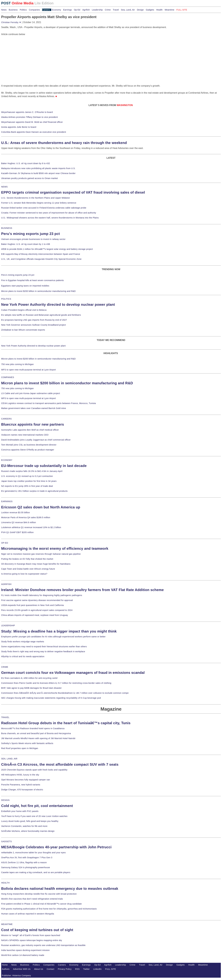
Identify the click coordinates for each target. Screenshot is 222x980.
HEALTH (5, 883)
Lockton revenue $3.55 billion (16, 512)
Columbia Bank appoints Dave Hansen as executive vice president (34, 132)
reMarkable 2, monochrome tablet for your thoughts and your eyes (33, 853)
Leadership (97, 10)
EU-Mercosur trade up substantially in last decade (44, 466)
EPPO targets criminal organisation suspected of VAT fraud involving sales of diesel (73, 192)
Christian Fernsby (11, 22)
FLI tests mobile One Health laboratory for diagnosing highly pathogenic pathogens (42, 595)
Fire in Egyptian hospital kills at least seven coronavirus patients (32, 280)
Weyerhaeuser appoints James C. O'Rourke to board (27, 112)
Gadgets (150, 10)
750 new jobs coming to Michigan (17, 364)
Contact (51, 969)
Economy (57, 10)
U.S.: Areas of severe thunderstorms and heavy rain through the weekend (64, 143)
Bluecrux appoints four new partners (33, 424)
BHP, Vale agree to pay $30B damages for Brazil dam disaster (31, 688)
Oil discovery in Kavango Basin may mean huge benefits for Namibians (36, 564)
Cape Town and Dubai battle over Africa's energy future (28, 569)
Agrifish (86, 10)
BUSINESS (7, 228)
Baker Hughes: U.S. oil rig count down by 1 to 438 (26, 244)
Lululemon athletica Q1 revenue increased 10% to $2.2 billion (31, 527)
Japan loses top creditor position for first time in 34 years (29, 481)
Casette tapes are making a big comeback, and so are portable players (36, 872)
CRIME (5, 667)
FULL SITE (111, 969)
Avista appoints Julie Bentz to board (19, 127)
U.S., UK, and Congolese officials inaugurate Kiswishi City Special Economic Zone (41, 259)
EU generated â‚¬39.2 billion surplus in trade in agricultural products (34, 491)
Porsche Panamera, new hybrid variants (21, 785)
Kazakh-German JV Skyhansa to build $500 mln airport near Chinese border (38, 173)
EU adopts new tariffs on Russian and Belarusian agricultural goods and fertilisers (41, 315)
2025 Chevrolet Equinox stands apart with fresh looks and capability (34, 770)
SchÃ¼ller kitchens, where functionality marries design (28, 831)
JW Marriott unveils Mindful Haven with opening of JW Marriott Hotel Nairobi (38, 738)
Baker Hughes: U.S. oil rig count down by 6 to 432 (26, 163)
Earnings (67, 10)
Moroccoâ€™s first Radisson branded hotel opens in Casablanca (33, 728)
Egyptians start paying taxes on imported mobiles (25, 286)
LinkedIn (97, 969)
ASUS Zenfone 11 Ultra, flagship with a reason (24, 862)
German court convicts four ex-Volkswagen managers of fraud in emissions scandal (73, 673)
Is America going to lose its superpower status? (24, 574)
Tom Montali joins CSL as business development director (29, 445)
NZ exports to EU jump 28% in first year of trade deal (27, 486)
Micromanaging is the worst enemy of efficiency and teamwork (55, 548)
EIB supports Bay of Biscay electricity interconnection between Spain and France (41, 254)
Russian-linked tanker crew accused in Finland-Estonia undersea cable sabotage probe (44, 208)
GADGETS (6, 841)
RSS (77, 969)
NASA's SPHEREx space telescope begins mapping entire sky (32, 940)
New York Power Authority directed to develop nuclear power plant (58, 304)
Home (5, 965)
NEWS (4, 187)
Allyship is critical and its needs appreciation (23, 656)
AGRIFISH (6, 584)
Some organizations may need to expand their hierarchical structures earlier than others (44, 647)
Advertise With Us (22, 969)
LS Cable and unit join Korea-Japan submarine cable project (31, 393)
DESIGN (5, 800)
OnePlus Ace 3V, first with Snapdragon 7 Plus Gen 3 (27, 857)
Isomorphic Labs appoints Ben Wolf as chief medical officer (30, 430)
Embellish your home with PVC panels (20, 811)
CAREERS (6, 419)
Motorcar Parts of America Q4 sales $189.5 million (26, 517)
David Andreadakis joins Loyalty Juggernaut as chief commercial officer (36, 440)
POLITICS (6, 299)
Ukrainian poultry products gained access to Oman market (30, 178)
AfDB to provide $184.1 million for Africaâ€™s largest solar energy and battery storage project (47, 249)
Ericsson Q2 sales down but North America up (41, 507)
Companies (34, 10)
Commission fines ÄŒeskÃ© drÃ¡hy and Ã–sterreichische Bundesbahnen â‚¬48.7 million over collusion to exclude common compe (65, 693)
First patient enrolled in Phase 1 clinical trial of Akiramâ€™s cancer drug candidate (41, 904)
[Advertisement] (23, 54)
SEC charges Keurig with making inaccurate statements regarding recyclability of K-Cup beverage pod (51, 698)
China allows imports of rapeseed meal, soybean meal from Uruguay (35, 615)
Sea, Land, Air (128, 10)
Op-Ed (77, 10)
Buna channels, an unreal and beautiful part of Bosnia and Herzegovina (36, 733)
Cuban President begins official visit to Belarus (24, 310)
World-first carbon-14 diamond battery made (23, 955)
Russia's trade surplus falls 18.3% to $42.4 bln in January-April (32, 471)
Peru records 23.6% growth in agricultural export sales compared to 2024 (37, 610)
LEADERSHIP (8, 625)
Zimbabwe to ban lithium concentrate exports (23, 330)
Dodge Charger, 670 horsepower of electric (22, 790)
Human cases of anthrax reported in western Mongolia (28, 914)
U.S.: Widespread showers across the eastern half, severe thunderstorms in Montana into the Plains (50, 218)
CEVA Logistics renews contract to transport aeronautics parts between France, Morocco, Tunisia (48, 403)
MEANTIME (7, 924)
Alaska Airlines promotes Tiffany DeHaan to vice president (30, 117)
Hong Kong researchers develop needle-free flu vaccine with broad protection (39, 894)
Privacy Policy (65, 969)
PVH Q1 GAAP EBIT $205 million (17, 532)
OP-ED (5, 543)
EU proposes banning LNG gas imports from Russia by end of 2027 (34, 320)
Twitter (87, 969)
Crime (108, 10)
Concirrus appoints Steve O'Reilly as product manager (28, 450)
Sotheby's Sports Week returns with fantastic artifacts (27, 743)
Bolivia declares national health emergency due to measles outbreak (60, 889)
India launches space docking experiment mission (25, 950)
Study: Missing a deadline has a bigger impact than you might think (59, 631)
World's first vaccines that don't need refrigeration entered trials (32, 899)
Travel (116, 10)
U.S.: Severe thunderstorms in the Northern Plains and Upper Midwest (35, 198)
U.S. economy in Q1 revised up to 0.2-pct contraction (27, 476)
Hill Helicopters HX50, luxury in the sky (20, 775)
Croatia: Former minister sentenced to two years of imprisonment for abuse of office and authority (49, 213)
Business (13, 10)
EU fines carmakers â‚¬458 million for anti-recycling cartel (29, 678)
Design (140, 10)
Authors (6, 969)
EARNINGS (7, 501)
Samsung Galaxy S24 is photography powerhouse (26, 867)
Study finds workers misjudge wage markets (23, 642)
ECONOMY (7, 460)
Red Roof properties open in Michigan (20, 748)
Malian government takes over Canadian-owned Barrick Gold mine (34, 408)
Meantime (170, 10)
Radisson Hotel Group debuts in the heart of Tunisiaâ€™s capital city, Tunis (66, 723)
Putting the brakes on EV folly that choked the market (27, 559)
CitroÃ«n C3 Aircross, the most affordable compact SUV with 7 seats (60, 764)
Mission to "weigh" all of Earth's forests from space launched (31, 935)
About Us (39, 969)
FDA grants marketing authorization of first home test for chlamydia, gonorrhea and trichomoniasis (49, 909)
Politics (23, 10)
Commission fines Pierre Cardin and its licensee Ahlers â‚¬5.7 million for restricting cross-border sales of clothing (56, 683)
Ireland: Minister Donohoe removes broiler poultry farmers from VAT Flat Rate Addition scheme (82, 590)
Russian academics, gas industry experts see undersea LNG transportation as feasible (43, 945)
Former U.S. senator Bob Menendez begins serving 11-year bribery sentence (39, 203)
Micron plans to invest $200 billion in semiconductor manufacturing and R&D (38, 291)
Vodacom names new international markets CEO (25, 435)
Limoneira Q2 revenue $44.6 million (19, 522)
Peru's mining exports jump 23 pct (31, 234)
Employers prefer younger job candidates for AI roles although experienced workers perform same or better (53, 637)
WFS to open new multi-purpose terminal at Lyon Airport (28, 370)
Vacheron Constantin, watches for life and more (24, 826)
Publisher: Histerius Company (16, 975)
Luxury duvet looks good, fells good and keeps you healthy (30, 821)
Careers (46, 10)
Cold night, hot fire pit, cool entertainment (37, 806)
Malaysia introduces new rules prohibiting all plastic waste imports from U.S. (38, 168)
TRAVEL (5, 717)
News (4, 10)
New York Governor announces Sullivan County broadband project (34, 325)
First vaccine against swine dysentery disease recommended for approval (37, 600)
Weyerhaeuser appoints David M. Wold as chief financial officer (32, 122)
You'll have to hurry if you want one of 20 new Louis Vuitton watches (34, 816)
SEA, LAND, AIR (9, 759)
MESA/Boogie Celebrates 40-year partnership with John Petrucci (56, 847)
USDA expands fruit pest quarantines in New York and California (32, 605)
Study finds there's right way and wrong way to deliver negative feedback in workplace (43, 651)
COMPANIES (8, 377)
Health (159, 10)
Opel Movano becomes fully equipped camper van (26, 780)
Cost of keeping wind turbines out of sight (37, 930)
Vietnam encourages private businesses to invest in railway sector (33, 239)
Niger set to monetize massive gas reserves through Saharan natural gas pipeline (41, 554)
